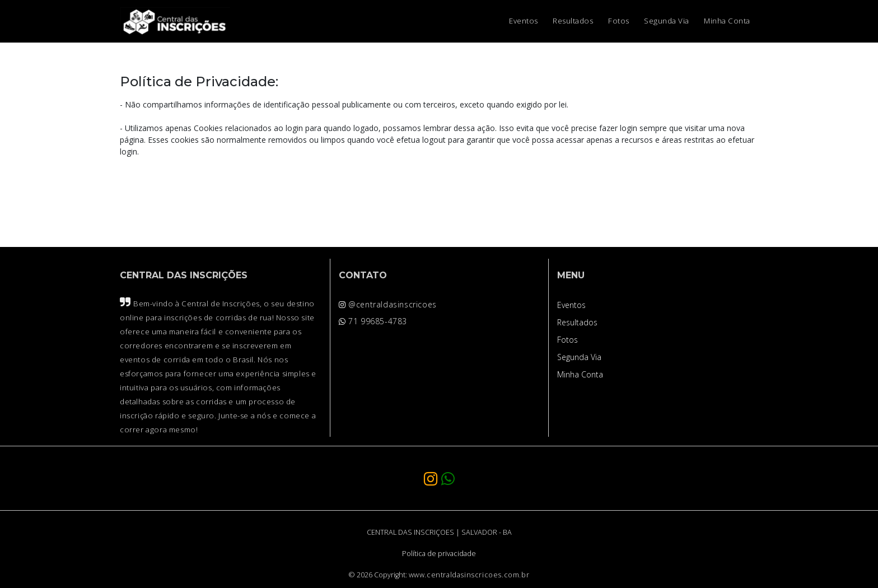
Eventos (524, 21)
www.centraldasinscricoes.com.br (469, 575)
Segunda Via (667, 21)
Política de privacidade (439, 554)
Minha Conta (727, 21)
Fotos (619, 21)
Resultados (573, 21)
